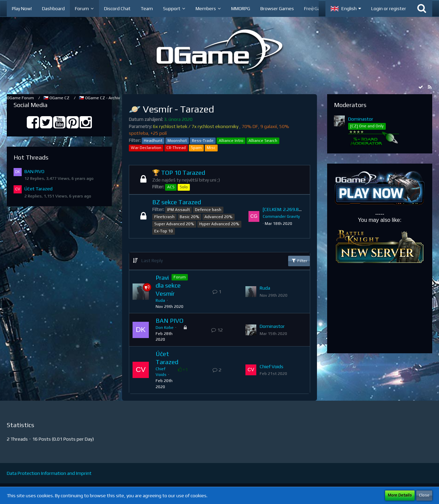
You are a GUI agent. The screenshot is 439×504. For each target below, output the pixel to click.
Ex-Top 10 (164, 231)
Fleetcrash (164, 217)
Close (424, 495)
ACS (171, 187)
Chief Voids (272, 366)
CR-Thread (176, 148)
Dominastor (272, 326)
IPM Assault (178, 210)
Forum (180, 277)
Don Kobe (165, 328)
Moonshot (177, 141)
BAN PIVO (34, 171)
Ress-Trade (203, 141)
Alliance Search (263, 141)
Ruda (160, 300)
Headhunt (153, 141)
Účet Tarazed (38, 189)
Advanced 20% (218, 217)
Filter (299, 260)
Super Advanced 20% (174, 224)
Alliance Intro (231, 141)
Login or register (389, 8)
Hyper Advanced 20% (219, 224)
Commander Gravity (281, 216)
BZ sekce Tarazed (177, 202)
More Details (400, 495)
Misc (211, 148)
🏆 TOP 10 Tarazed (179, 173)
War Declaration (146, 148)
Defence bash (208, 210)
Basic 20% (189, 217)
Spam (196, 148)
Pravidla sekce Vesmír (168, 286)
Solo (184, 187)
